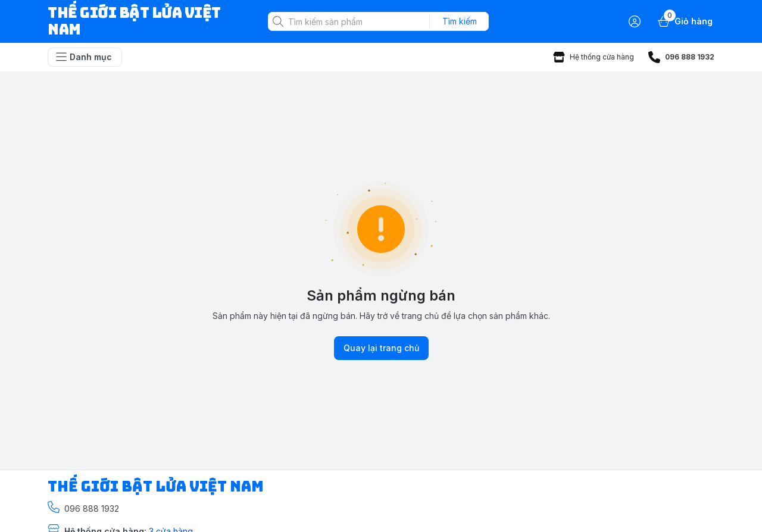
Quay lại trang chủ (381, 348)
